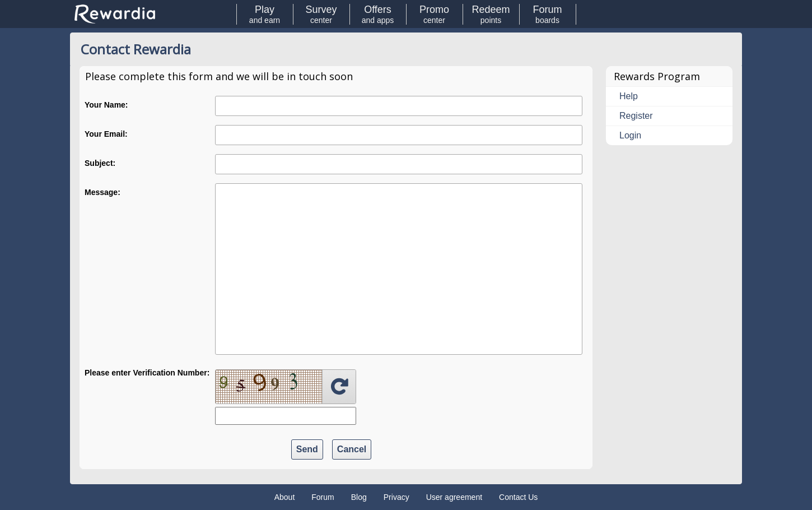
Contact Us (518, 497)
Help (629, 96)
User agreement (454, 497)
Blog (359, 497)
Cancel (352, 449)
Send (307, 449)
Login (630, 135)
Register (636, 116)
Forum (323, 497)
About (285, 497)
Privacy (396, 497)
